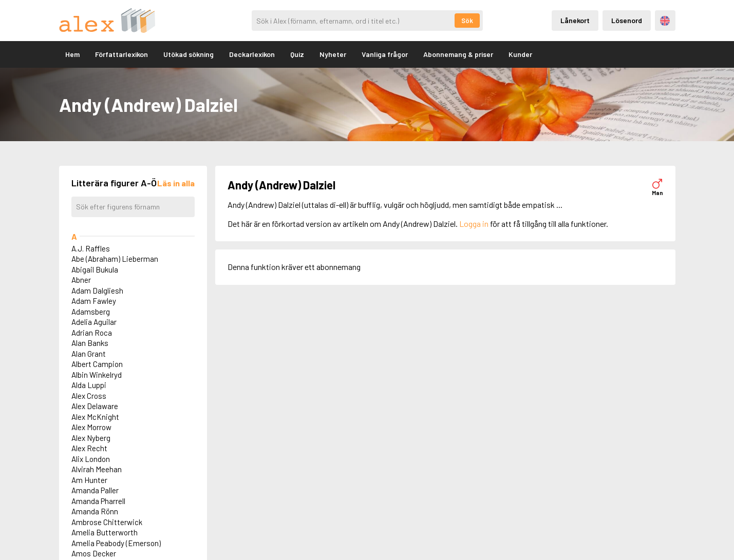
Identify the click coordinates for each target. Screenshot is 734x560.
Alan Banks (90, 343)
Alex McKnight (95, 417)
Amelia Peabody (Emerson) (116, 543)
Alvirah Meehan (97, 469)
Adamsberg (91, 312)
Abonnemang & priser (458, 54)
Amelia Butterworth (105, 532)
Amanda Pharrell (98, 501)
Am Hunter (89, 480)
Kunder (520, 54)
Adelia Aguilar (94, 322)
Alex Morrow (91, 427)
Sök (467, 21)
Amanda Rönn (95, 511)
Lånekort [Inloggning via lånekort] (575, 20)
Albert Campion (97, 364)
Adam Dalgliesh (97, 291)
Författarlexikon (121, 54)
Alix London (91, 459)
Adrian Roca (92, 333)
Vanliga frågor (385, 54)
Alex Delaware (95, 406)
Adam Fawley (94, 301)
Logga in (474, 224)
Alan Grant (89, 354)
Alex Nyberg (91, 438)
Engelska (665, 21)
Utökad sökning (189, 54)
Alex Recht (89, 448)
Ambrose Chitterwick (107, 522)
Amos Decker (94, 553)
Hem (72, 54)
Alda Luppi (89, 385)
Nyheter (333, 54)
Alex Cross (89, 396)
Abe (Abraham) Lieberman (115, 259)
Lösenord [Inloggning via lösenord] (627, 20)
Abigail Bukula (95, 269)
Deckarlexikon (252, 54)
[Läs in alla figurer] (176, 183)
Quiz (297, 54)
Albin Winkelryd (97, 375)
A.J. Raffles (91, 248)
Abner (81, 280)
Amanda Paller (95, 490)
